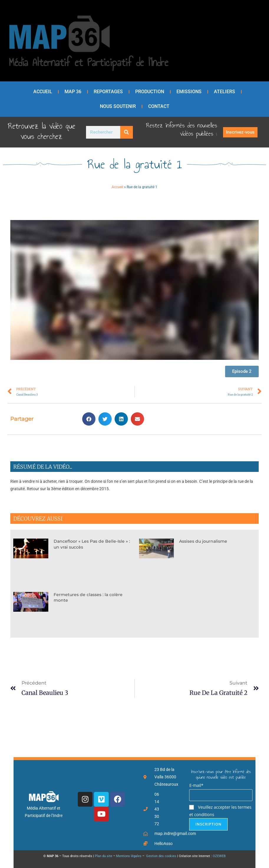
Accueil (43, 92)
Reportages (108, 92)
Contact (159, 106)
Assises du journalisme (203, 541)
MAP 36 (73, 92)
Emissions (189, 92)
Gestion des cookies (161, 856)
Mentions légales (129, 856)
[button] (89, 419)
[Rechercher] (127, 132)
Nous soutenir (118, 106)
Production (150, 92)
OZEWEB (219, 856)
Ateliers (225, 92)
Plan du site (104, 856)
